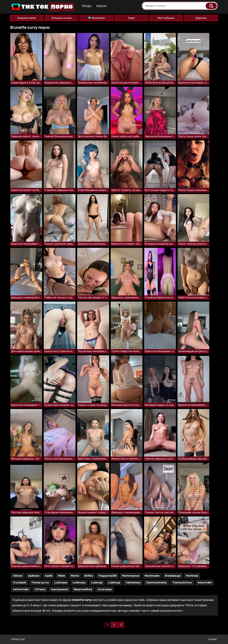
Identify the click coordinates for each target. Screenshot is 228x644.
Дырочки (201, 18)
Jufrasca (40, 589)
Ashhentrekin (21, 589)
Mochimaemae (131, 576)
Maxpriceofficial (83, 589)
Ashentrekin (205, 583)
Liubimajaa (61, 583)
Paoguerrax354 (108, 576)
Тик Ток (42, 7)
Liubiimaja (114, 583)
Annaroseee (104, 589)
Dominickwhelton (157, 583)
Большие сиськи (62, 18)
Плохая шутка (40, 583)
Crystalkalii (20, 583)
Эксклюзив (96, 18)
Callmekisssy (133, 583)
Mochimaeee (152, 576)
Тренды (86, 6)
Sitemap (213, 639)
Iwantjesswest (60, 589)
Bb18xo (89, 576)
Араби (49, 576)
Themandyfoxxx (182, 583)
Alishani (18, 576)
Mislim (62, 576)
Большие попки (27, 18)
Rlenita (75, 576)
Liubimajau (79, 583)
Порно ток (18, 639)
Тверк (131, 18)
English (102, 6)
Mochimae (192, 576)
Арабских (34, 576)
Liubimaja (97, 583)
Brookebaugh (173, 576)
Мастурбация (166, 18)
